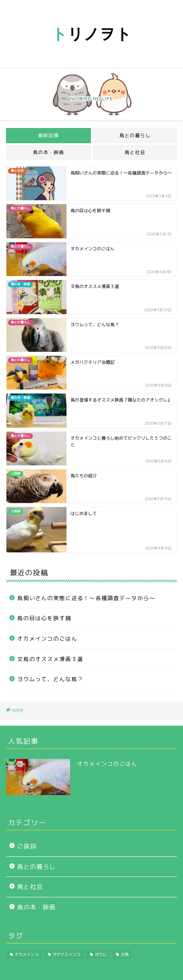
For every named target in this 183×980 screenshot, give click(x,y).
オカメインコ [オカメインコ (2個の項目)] (26, 954)
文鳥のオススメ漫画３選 (50, 659)
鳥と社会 (135, 152)
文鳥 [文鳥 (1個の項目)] (125, 954)
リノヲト (92, 34)
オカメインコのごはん (47, 638)
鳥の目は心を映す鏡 (44, 618)
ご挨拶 (27, 846)
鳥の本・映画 (48, 152)
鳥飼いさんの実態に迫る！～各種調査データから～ (86, 598)
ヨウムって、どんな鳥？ (50, 679)
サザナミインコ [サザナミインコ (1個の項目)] (66, 954)
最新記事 (48, 135)
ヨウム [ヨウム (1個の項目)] (101, 954)
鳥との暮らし (135, 135)
